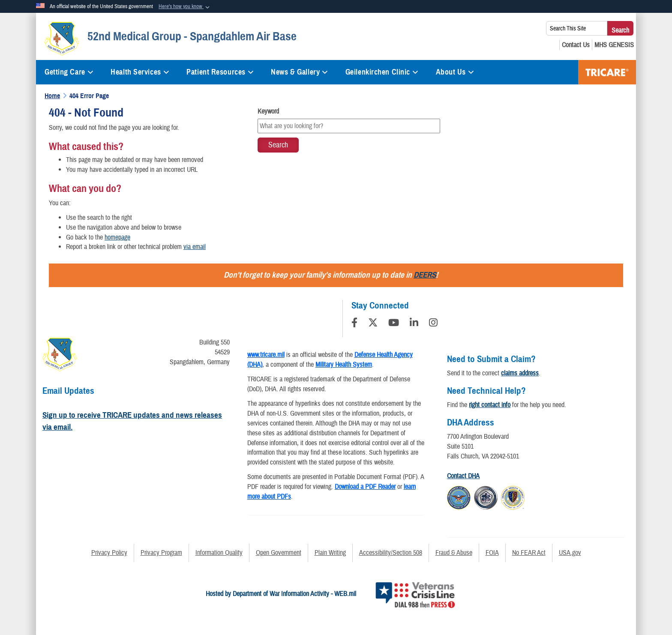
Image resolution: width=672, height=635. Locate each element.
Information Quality (219, 553)
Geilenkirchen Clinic (382, 72)
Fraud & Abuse (454, 553)
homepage (117, 237)
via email (195, 247)
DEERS (425, 275)
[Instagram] (433, 324)
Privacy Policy (109, 553)
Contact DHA (463, 476)
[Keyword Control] (349, 126)
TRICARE (607, 72)
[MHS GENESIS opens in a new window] (614, 45)
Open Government (279, 553)
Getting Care (69, 72)
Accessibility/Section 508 (391, 553)
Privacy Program (161, 553)
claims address (520, 373)
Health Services (140, 72)
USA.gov (570, 553)
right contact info (490, 405)
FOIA (492, 553)
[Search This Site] (577, 28)
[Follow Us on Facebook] (354, 324)
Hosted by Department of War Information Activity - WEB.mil (281, 594)
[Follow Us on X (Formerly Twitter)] (373, 324)
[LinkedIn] (414, 324)
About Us (455, 72)
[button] (185, 7)
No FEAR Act (529, 553)
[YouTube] (394, 324)
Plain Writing (330, 553)
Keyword (268, 111)
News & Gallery (299, 72)
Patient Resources (220, 72)
